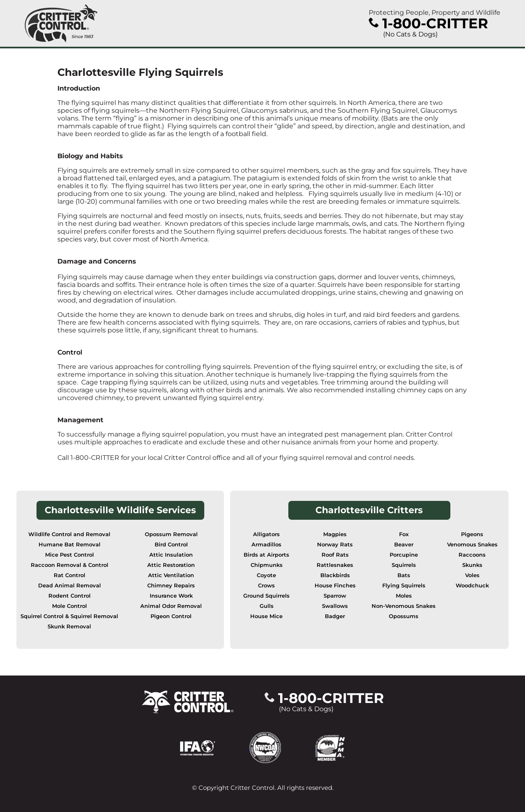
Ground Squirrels (266, 596)
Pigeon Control (171, 616)
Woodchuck (472, 586)
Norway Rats (335, 545)
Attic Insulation (171, 555)
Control (70, 352)
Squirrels (404, 565)
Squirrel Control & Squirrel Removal (69, 616)
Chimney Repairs (171, 586)
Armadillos (266, 545)
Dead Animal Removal (70, 586)
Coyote (266, 575)
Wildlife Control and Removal (69, 534)
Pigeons (472, 534)
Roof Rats (335, 555)
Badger (335, 616)
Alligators (266, 534)
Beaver (404, 545)
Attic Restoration (171, 565)
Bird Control (171, 545)
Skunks (472, 565)
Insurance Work (171, 596)
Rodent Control (70, 596)
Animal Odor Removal (171, 606)
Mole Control (70, 606)
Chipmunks (267, 565)
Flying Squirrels (404, 586)
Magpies (335, 534)
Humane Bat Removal (70, 545)
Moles (404, 596)
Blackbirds (335, 575)
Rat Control (70, 575)
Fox (404, 534)
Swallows (335, 606)
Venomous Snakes (472, 545)
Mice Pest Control (70, 555)
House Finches (335, 586)
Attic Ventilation (171, 575)
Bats (404, 575)
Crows (266, 586)
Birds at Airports (266, 555)
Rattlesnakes (335, 565)
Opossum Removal (171, 534)
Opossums (404, 616)
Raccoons (472, 555)
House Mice (266, 616)
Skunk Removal (69, 627)
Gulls (267, 606)
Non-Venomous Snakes (404, 606)
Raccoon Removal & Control (70, 565)
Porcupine (404, 555)
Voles (472, 575)
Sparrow (335, 596)
